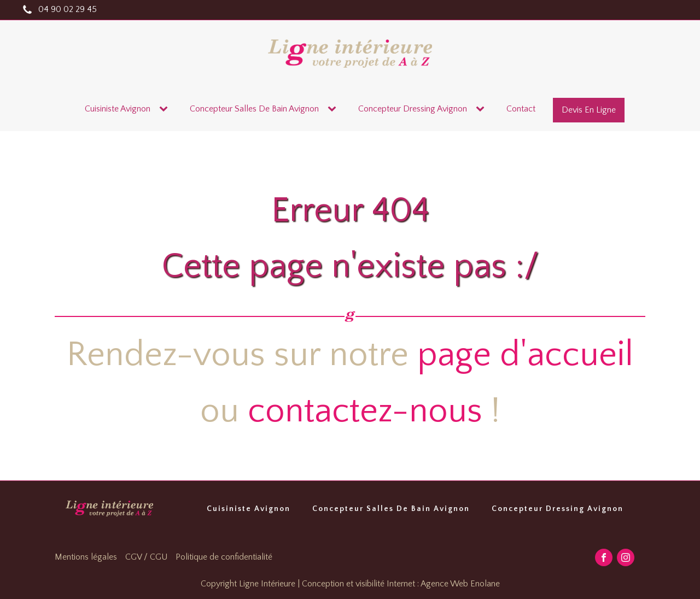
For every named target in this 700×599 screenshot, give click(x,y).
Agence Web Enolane (460, 584)
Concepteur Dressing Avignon (558, 509)
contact (521, 109)
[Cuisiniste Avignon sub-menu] (166, 109)
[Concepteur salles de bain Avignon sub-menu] (334, 109)
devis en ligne (589, 110)
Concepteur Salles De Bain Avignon (391, 509)
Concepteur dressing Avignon (413, 109)
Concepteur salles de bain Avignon (254, 109)
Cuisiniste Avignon (118, 109)
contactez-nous (365, 411)
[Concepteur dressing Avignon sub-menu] (482, 109)
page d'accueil (525, 355)
